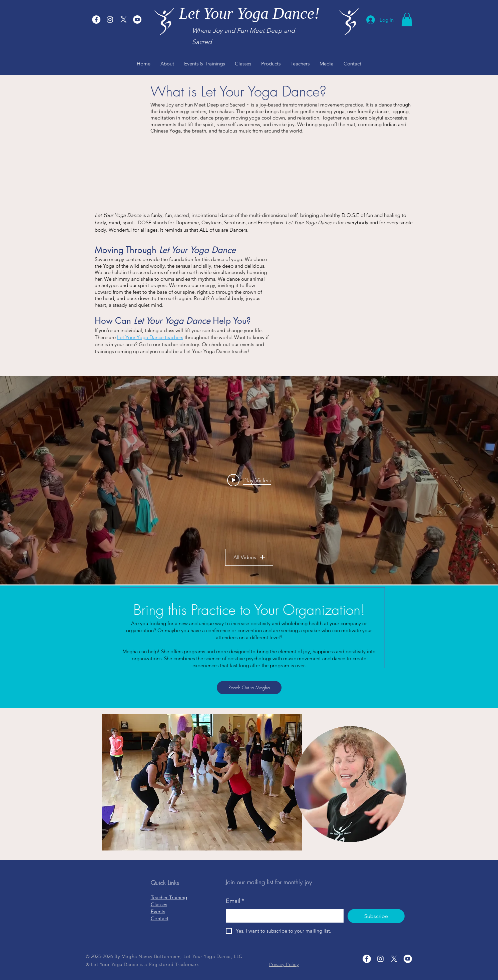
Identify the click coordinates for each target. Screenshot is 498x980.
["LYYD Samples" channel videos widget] (249, 480)
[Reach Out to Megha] (249, 688)
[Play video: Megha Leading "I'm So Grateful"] (249, 480)
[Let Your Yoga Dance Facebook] (96, 20)
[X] (124, 20)
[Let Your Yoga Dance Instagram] (110, 20)
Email (235, 901)
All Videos (249, 557)
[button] (407, 20)
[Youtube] (137, 20)
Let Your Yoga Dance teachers (150, 337)
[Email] (283, 916)
